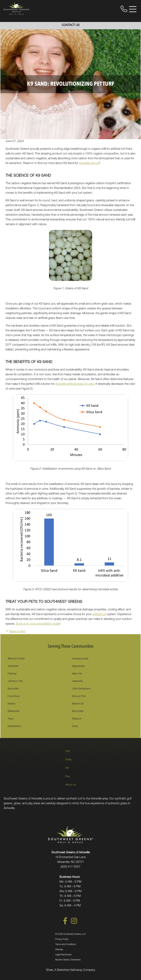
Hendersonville (80, 659)
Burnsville (13, 689)
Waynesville (78, 666)
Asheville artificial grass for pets (75, 384)
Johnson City (15, 681)
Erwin (75, 726)
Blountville (78, 711)
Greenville (77, 681)
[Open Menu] (133, 9)
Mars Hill (77, 674)
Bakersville (13, 711)
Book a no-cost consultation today (38, 624)
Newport (77, 719)
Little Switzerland (81, 689)
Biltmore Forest (16, 659)
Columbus (14, 696)
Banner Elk (78, 704)
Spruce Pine (79, 696)
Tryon (11, 719)
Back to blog (16, 632)
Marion (12, 704)
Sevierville (13, 666)
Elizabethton (15, 726)
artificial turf (99, 615)
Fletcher (12, 674)
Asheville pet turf (89, 163)
